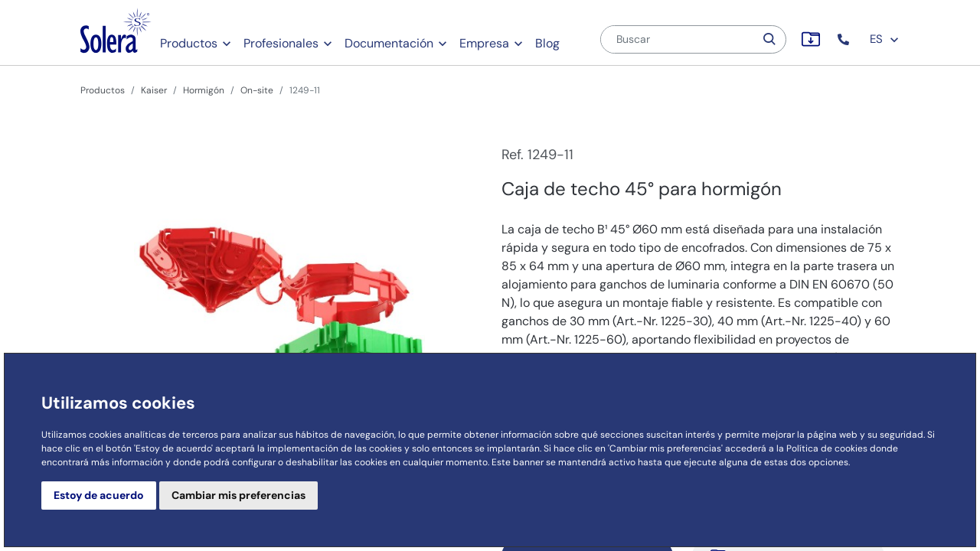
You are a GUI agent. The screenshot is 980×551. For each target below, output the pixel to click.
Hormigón (204, 90)
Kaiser (154, 90)
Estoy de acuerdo (99, 495)
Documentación (389, 43)
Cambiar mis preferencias (238, 495)
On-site (257, 90)
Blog (547, 43)
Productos (189, 43)
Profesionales (281, 43)
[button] (845, 39)
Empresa (484, 43)
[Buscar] (678, 39)
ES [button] (885, 39)
